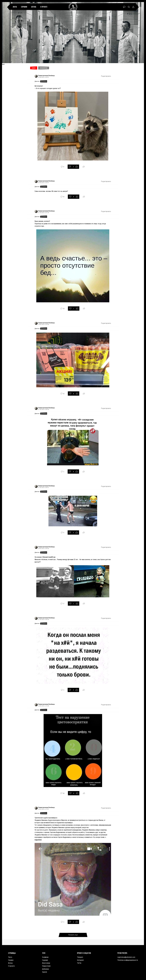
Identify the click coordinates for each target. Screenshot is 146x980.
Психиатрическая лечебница (73, 7)
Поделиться (84, 167)
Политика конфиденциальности (128, 960)
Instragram (80, 960)
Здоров (45, 972)
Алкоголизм (46, 963)
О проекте (44, 7)
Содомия (45, 960)
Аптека (34, 7)
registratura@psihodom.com (126, 957)
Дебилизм (44, 81)
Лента (15, 7)
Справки (24, 7)
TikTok (79, 963)
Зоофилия (45, 957)
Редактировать (106, 76)
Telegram (80, 957)
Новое (34, 68)
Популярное (44, 68)
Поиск (129, 7)
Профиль (133, 7)
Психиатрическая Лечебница (46, 75)
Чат (124, 7)
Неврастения (46, 966)
